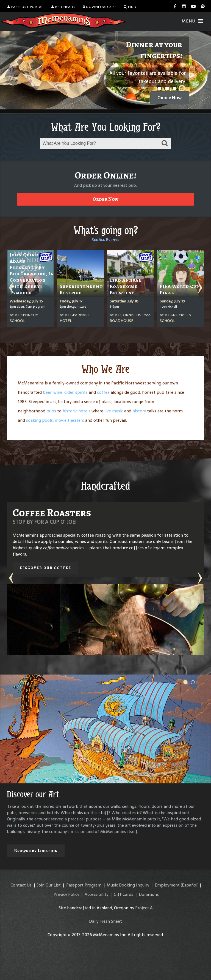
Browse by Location (36, 851)
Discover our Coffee (45, 568)
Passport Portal (25, 7)
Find (130, 7)
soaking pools (39, 420)
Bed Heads (63, 7)
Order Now (170, 98)
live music (114, 411)
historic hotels (77, 411)
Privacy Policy (66, 894)
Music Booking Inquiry (128, 885)
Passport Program (84, 885)
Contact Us (21, 885)
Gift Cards (123, 894)
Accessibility (96, 894)
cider (69, 392)
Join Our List (49, 885)
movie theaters (69, 420)
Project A (144, 908)
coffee (103, 392)
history (139, 411)
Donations (149, 894)
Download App (99, 7)
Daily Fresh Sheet (105, 921)
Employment (167, 885)
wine (58, 392)
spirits (81, 392)
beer (47, 392)
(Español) (190, 885)
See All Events (105, 240)
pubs (51, 411)
